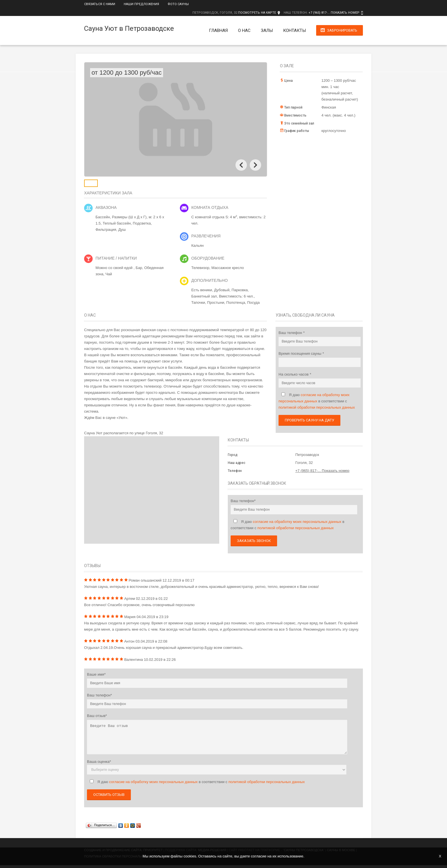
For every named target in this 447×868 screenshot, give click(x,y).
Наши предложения (141, 4)
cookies (190, 856)
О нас (244, 30)
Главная (218, 30)
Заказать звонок (254, 541)
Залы (267, 30)
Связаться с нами (100, 4)
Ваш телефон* (243, 501)
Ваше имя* (96, 674)
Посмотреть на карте (257, 13)
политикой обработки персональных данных (317, 407)
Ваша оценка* (99, 762)
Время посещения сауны (300, 353)
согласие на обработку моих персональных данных (297, 522)
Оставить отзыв (109, 795)
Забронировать (342, 30)
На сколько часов (294, 374)
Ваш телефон (291, 333)
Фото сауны (178, 4)
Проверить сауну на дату (309, 420)
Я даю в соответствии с (317, 401)
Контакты (294, 30)
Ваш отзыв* (97, 716)
